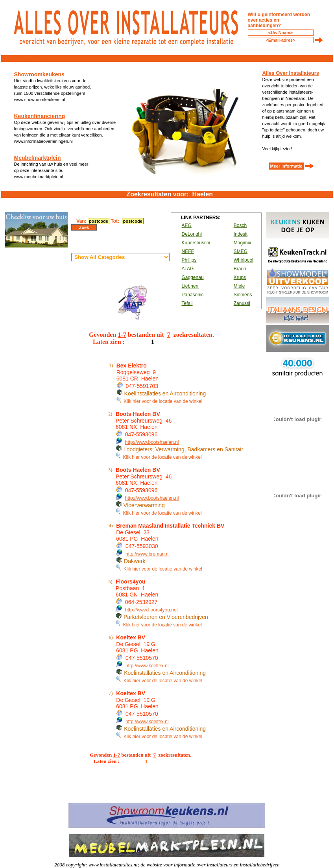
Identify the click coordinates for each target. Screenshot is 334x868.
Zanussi (242, 303)
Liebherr (190, 286)
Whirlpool (244, 260)
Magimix (243, 243)
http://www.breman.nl (148, 554)
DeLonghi (192, 234)
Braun (240, 269)
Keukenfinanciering (40, 116)
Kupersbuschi (196, 243)
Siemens (243, 295)
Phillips (189, 260)
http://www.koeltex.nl (147, 666)
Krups (240, 277)
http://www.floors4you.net (151, 610)
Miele (239, 286)
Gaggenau (193, 277)
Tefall (187, 303)
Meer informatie (286, 166)
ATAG (188, 269)
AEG (187, 225)
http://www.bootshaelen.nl (152, 442)
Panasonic (193, 295)
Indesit (241, 234)
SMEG (241, 251)
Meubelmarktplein (38, 158)
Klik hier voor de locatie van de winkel (160, 401)
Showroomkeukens (39, 74)
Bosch (240, 225)
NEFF (188, 251)
